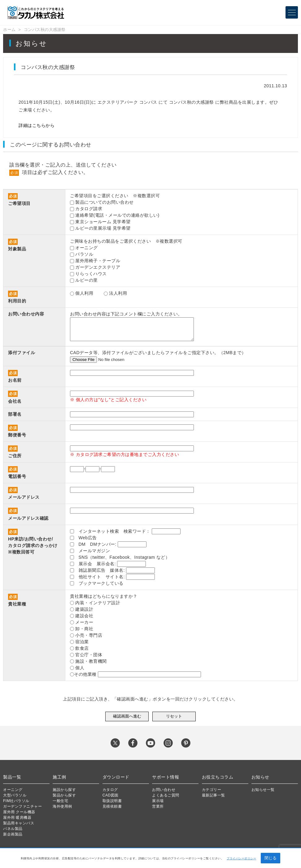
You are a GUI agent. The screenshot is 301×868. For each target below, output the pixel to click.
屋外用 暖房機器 (17, 818)
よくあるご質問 (166, 795)
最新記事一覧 (214, 795)
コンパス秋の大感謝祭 (45, 30)
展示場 (158, 801)
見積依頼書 (112, 806)
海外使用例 (62, 806)
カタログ (110, 790)
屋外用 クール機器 (19, 812)
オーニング (13, 790)
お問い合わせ (164, 790)
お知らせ (260, 777)
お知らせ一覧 (263, 790)
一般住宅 (60, 801)
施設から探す (64, 790)
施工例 (59, 777)
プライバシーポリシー (241, 858)
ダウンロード (116, 777)
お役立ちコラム (218, 777)
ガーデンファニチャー (22, 806)
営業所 (158, 806)
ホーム (9, 30)
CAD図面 (111, 795)
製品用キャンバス (19, 823)
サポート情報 (166, 777)
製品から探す (64, 795)
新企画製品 (13, 834)
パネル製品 (13, 829)
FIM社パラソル (16, 801)
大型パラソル (15, 795)
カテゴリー (212, 790)
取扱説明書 (112, 801)
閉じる (270, 858)
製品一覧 (12, 777)
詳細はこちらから (37, 125)
